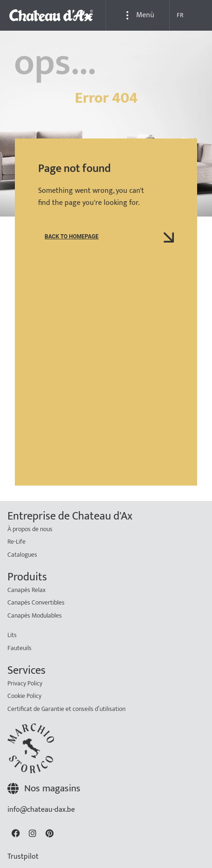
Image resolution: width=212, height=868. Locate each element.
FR (180, 15)
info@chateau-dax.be (41, 810)
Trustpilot (23, 857)
